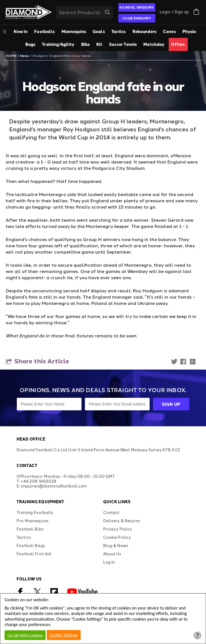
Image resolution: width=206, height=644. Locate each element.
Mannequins (74, 31)
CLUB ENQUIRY (137, 18)
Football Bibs (30, 529)
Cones (169, 31)
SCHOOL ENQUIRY (137, 7)
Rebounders (144, 31)
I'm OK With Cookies (25, 635)
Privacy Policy (118, 529)
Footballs (44, 31)
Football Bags (31, 546)
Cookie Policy (117, 537)
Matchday (154, 44)
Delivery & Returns (122, 521)
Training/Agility (58, 44)
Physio (189, 31)
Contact (111, 512)
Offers (178, 44)
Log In (109, 562)
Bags (30, 44)
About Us (112, 554)
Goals (99, 31)
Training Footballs (35, 512)
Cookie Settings (64, 635)
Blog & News (116, 546)
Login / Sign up (174, 12)
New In (21, 31)
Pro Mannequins (32, 521)
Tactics (119, 31)
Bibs (86, 44)
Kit (99, 44)
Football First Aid (34, 554)
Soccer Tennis (123, 44)
